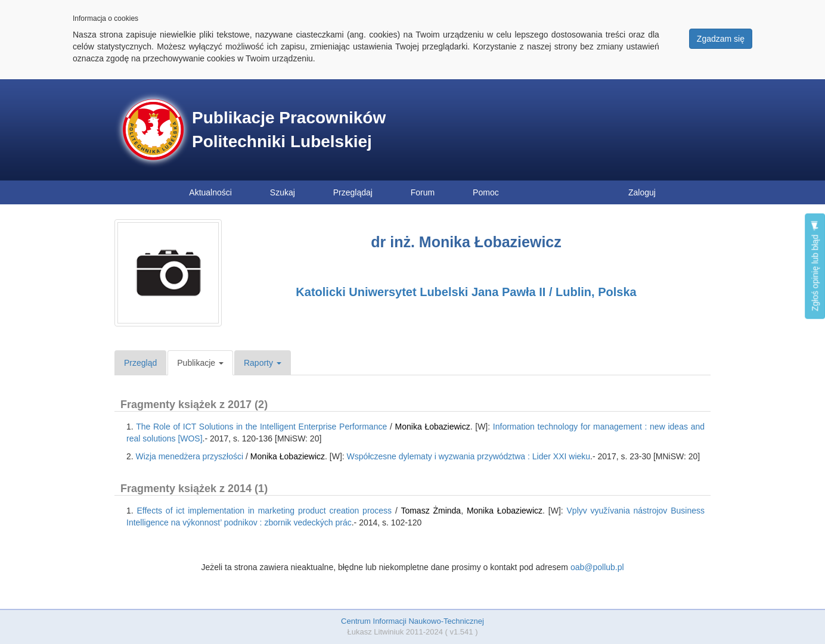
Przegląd (140, 363)
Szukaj (283, 192)
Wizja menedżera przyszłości (190, 456)
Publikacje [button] (200, 363)
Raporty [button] (263, 363)
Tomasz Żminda (431, 511)
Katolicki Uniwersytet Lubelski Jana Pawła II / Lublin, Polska (466, 292)
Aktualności (210, 192)
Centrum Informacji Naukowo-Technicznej (412, 621)
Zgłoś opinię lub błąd (815, 266)
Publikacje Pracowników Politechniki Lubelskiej (289, 130)
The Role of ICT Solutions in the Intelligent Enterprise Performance (261, 427)
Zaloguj (642, 192)
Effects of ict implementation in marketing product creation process (265, 511)
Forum (423, 192)
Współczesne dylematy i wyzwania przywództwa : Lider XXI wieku (469, 456)
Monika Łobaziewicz (433, 427)
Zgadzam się (721, 39)
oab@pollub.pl (597, 567)
